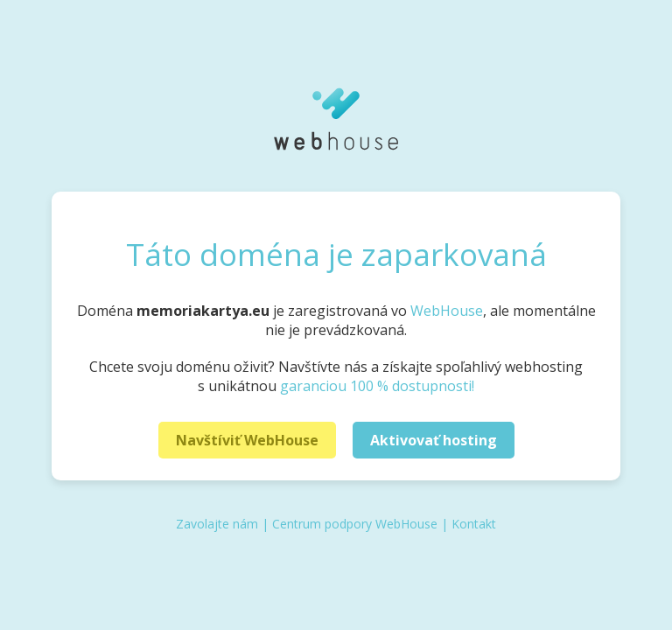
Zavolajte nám (217, 524)
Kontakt (474, 524)
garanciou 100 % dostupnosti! (377, 386)
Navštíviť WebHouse (247, 440)
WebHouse (447, 311)
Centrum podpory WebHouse (355, 524)
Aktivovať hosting (434, 440)
